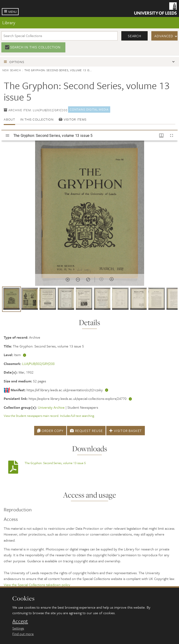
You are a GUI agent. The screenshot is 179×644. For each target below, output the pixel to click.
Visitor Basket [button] (126, 431)
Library (9, 22)
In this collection (37, 119)
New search (12, 70)
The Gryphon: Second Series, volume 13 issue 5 (55, 463)
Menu (13, 12)
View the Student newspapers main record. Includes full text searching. (49, 416)
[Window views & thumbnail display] (161, 135)
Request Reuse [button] (86, 431)
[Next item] (112, 279)
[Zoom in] (68, 280)
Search (134, 36)
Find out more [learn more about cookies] (23, 634)
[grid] (89, 301)
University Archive (51, 407)
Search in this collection (35, 47)
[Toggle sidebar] (7, 135)
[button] (12, 299)
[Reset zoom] (88, 280)
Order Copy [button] (50, 431)
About (9, 119)
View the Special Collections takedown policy (37, 585)
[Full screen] (172, 135)
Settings (18, 628)
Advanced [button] (164, 36)
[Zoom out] (78, 280)
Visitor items (72, 119)
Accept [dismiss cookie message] (20, 621)
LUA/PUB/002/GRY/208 (38, 364)
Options (17, 62)
